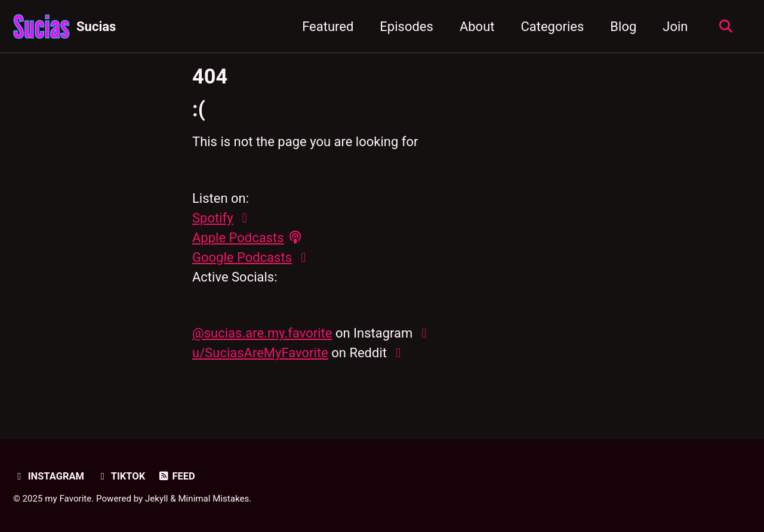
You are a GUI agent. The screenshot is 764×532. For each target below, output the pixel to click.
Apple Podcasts (238, 238)
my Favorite (68, 499)
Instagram (49, 476)
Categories (552, 27)
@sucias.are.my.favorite (262, 333)
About (477, 27)
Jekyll (157, 499)
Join (675, 27)
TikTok (121, 476)
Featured (328, 27)
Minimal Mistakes (213, 499)
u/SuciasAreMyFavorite (260, 353)
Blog (623, 27)
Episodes (406, 27)
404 (210, 76)
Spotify (213, 218)
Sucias (96, 27)
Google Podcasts (242, 257)
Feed (176, 476)
